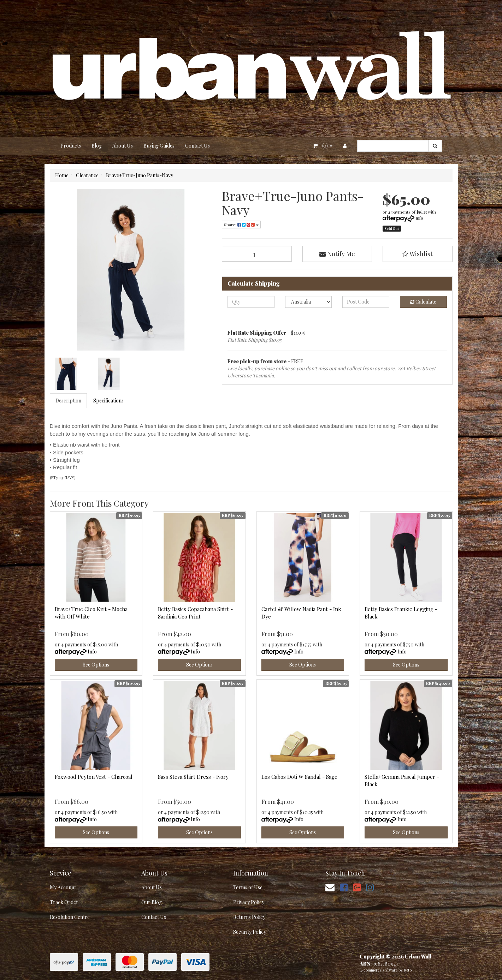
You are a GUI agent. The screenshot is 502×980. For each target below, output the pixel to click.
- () (323, 146)
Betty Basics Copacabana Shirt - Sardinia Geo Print (195, 613)
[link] (344, 887)
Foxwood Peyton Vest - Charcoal (94, 777)
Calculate (423, 302)
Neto (408, 970)
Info (419, 218)
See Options (96, 665)
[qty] (251, 302)
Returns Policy (249, 917)
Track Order (64, 902)
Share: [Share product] (241, 225)
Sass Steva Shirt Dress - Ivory (193, 777)
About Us (123, 146)
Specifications (108, 401)
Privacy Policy (249, 902)
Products (71, 146)
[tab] (69, 401)
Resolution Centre (70, 917)
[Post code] (366, 302)
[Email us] (330, 887)
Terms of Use (248, 887)
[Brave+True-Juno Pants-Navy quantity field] (257, 254)
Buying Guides (159, 146)
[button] (418, 254)
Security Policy (250, 932)
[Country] (309, 302)
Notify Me (337, 254)
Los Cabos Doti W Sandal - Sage (299, 777)
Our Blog (152, 902)
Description (68, 401)
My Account (63, 887)
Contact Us (197, 146)
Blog (97, 146)
